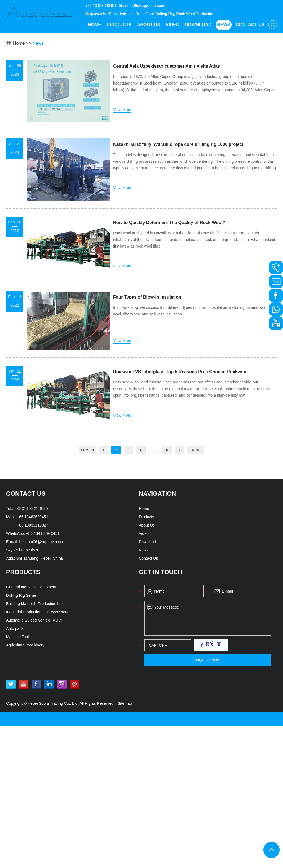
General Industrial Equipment (31, 587)
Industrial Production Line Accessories (39, 612)
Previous (87, 450)
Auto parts (15, 628)
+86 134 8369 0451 (43, 533)
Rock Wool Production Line (199, 14)
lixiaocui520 (29, 550)
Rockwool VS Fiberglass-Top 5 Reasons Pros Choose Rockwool (180, 372)
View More (122, 110)
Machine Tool (17, 637)
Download (198, 25)
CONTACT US (26, 494)
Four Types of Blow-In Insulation (147, 297)
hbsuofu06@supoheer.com (142, 6)
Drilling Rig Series (21, 595)
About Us (149, 25)
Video (173, 25)
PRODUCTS (23, 572)
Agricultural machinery (25, 645)
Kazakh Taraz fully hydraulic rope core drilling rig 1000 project (178, 144)
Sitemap (125, 703)
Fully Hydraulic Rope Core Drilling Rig (141, 14)
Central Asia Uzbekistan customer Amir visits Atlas (167, 66)
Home (95, 25)
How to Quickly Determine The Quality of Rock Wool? (169, 223)
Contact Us (250, 25)
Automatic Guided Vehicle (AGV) (34, 620)
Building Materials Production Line (35, 604)
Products (119, 25)
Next (196, 450)
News (224, 25)
